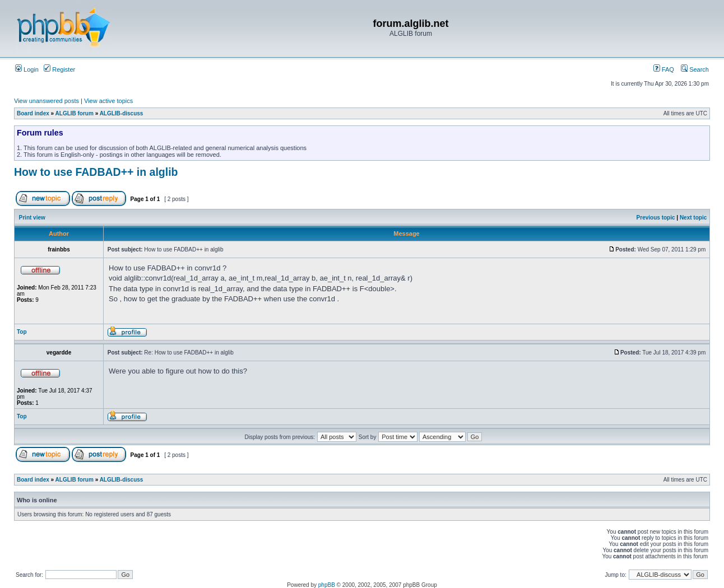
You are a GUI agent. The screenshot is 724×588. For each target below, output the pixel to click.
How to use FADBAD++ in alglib (96, 172)
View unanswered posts (47, 101)
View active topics (108, 101)
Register (59, 69)
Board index (33, 113)
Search (695, 69)
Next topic (693, 218)
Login (27, 69)
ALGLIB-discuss (122, 113)
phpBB (327, 585)
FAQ (664, 69)
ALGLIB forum (75, 113)
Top (22, 332)
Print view (32, 218)
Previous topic (656, 218)
